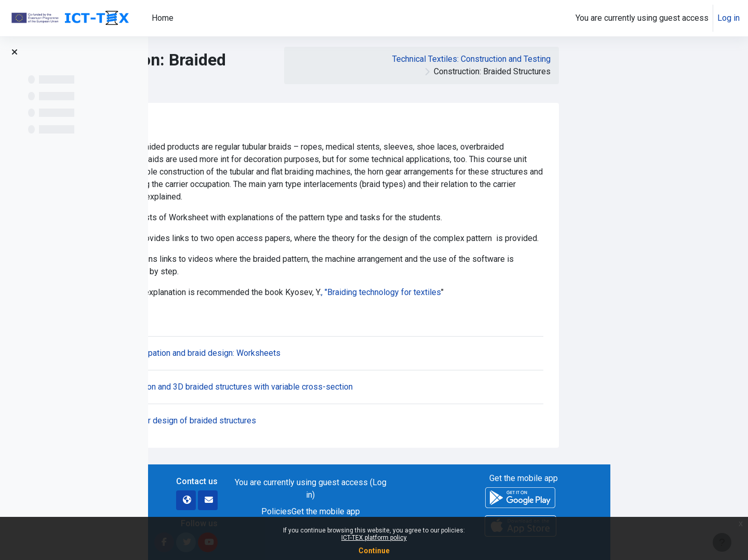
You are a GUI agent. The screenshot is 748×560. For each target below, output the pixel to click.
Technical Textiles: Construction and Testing (609, 59)
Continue (374, 551)
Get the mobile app (463, 511)
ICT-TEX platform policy (374, 538)
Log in (729, 18)
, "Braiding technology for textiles (519, 292)
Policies (414, 511)
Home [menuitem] (163, 18)
